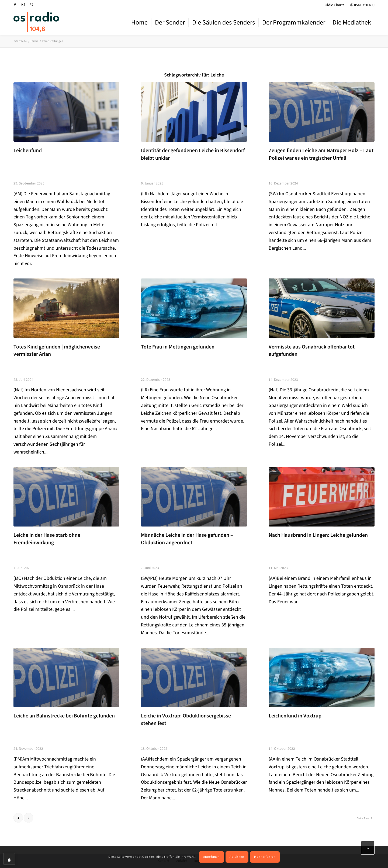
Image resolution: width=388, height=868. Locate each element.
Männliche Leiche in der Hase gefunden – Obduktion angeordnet (187, 539)
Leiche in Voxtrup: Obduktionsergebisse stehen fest (186, 720)
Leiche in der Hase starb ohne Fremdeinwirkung (47, 539)
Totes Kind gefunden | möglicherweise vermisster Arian (57, 351)
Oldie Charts (335, 5)
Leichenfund (28, 151)
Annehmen (212, 857)
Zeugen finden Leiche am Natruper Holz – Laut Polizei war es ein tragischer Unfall (321, 154)
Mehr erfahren (265, 857)
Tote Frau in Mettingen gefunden (178, 347)
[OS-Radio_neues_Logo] (36, 22)
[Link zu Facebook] (15, 5)
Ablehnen (237, 857)
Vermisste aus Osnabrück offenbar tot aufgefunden (312, 351)
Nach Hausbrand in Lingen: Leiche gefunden (318, 535)
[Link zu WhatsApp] (31, 5)
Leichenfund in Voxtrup (295, 716)
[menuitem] (335, 5)
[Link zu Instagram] (23, 5)
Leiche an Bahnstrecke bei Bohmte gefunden (64, 716)
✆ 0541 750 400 (362, 5)
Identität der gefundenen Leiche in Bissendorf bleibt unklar (193, 154)
